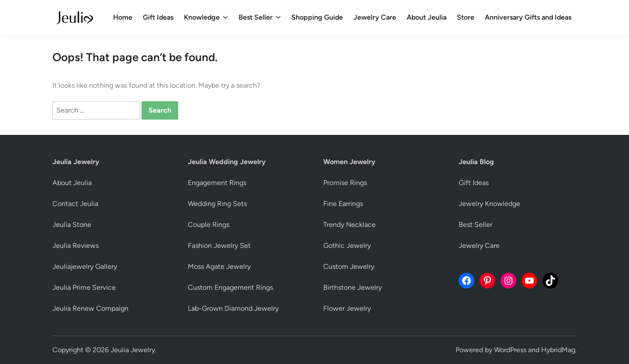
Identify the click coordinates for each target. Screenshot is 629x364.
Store (466, 17)
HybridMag (558, 350)
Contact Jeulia (75, 204)
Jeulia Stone (72, 225)
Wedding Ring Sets (217, 204)
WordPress (510, 350)
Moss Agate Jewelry (219, 266)
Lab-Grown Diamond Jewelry (233, 308)
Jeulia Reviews (76, 246)
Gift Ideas (158, 17)
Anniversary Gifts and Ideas (528, 17)
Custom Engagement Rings (230, 287)
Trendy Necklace (349, 225)
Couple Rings (209, 225)
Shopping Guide (317, 17)
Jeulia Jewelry (133, 350)
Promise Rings (345, 183)
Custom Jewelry (349, 266)
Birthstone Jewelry (353, 287)
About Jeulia (427, 17)
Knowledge (206, 17)
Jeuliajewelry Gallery (85, 266)
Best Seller (260, 17)
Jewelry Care (375, 17)
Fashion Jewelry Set (219, 246)
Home (123, 17)
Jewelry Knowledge (489, 204)
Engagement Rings (217, 183)
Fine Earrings (343, 204)
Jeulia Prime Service (84, 287)
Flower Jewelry (347, 308)
